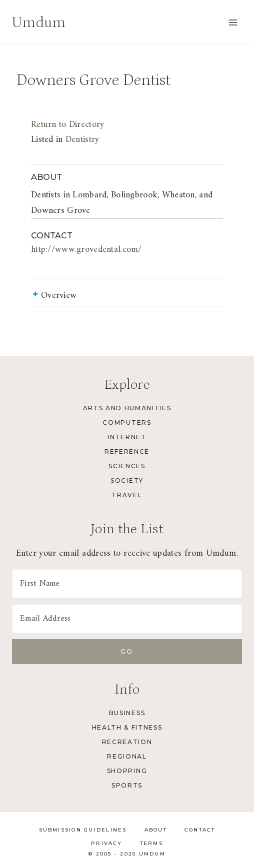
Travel (127, 495)
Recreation (127, 742)
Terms (151, 843)
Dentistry (82, 140)
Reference (127, 451)
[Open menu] (233, 22)
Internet (127, 437)
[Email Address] (127, 619)
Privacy (107, 843)
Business (127, 713)
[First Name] (127, 584)
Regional (127, 756)
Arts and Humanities (127, 408)
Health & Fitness (127, 727)
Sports (127, 785)
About (156, 830)
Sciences (127, 466)
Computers (127, 423)
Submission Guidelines (83, 830)
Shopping (127, 771)
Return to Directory (67, 125)
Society (127, 480)
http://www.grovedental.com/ (86, 250)
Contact (200, 830)
